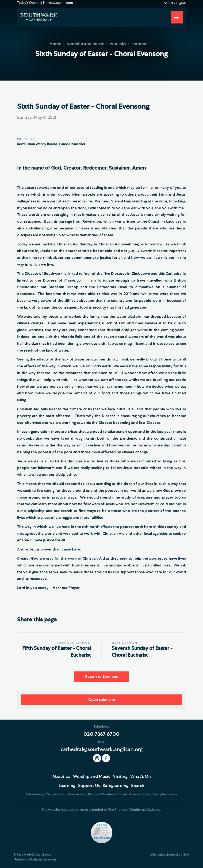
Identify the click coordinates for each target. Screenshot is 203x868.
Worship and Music (92, 777)
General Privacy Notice (136, 794)
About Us (61, 777)
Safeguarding (115, 786)
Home (55, 44)
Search (138, 786)
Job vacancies (75, 794)
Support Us (89, 786)
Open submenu (102, 700)
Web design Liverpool (164, 855)
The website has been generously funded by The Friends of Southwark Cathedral (102, 810)
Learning (67, 786)
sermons (140, 44)
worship (118, 44)
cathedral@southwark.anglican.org (102, 749)
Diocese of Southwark (102, 794)
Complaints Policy (166, 794)
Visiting (120, 777)
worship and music (85, 44)
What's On (141, 777)
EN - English (177, 3)
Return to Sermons (101, 677)
